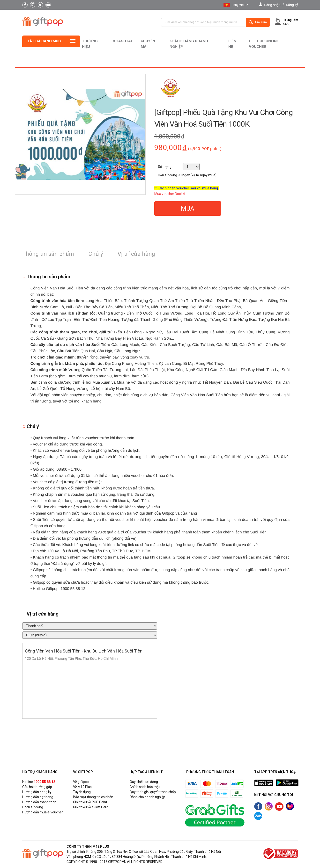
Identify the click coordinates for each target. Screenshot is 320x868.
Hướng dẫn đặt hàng (38, 797)
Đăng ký (292, 5)
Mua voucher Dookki (170, 194)
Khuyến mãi (148, 44)
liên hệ (232, 44)
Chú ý (96, 254)
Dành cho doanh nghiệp (147, 797)
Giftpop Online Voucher (264, 44)
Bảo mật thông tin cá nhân (93, 797)
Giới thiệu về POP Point (90, 802)
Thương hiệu (90, 44)
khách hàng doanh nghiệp (189, 44)
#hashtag (123, 41)
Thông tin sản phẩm (48, 254)
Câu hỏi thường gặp (37, 787)
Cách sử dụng (33, 807)
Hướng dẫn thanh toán (39, 802)
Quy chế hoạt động (144, 782)
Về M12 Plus (82, 787)
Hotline (39, 782)
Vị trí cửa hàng (136, 254)
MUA (188, 209)
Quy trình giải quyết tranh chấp (153, 792)
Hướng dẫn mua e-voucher (43, 812)
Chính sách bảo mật (145, 787)
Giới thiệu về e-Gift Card (91, 807)
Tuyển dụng (82, 792)
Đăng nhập (272, 5)
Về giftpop (81, 782)
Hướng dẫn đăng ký (37, 792)
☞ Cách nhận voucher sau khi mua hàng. (186, 188)
